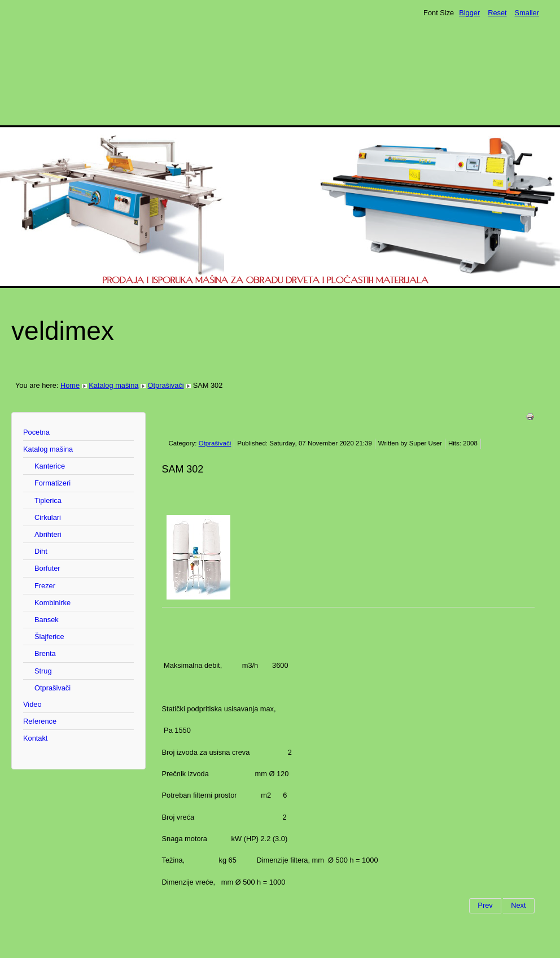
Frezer (45, 586)
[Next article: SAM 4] (519, 905)
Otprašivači (166, 385)
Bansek (47, 620)
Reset (497, 13)
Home (70, 385)
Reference (40, 721)
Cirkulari (48, 517)
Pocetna (36, 432)
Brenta (45, 653)
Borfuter (47, 568)
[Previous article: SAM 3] (485, 905)
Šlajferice (49, 637)
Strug (43, 671)
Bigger (469, 13)
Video (32, 704)
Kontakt (35, 738)
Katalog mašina (113, 385)
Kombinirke (53, 603)
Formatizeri (53, 483)
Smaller (527, 13)
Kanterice (50, 466)
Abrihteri (48, 534)
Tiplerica (48, 500)
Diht (41, 551)
